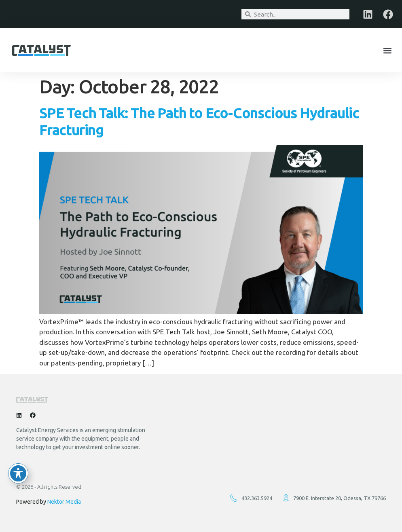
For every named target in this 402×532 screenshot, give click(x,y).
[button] (387, 50)
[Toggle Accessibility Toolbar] (18, 473)
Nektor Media (64, 502)
